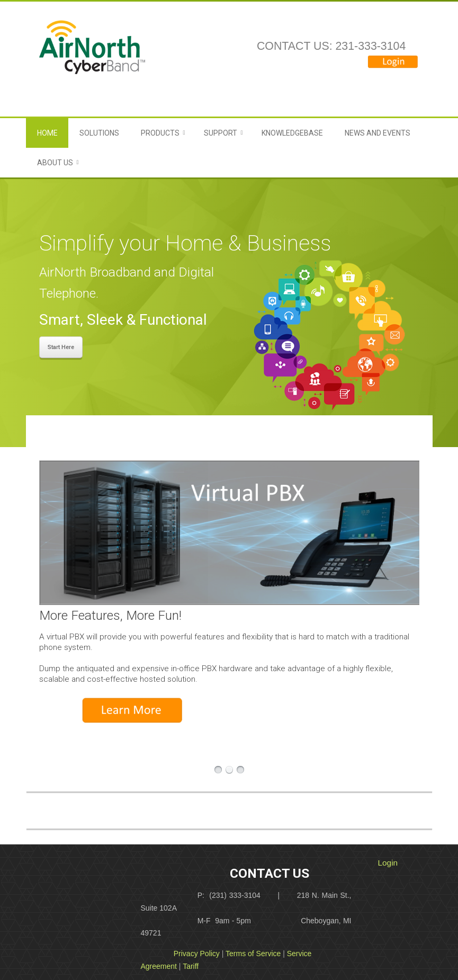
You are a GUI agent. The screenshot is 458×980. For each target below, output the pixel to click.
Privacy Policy (197, 954)
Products (160, 133)
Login (388, 863)
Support (221, 133)
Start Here (61, 347)
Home (47, 133)
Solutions (99, 133)
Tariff (191, 966)
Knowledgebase (292, 133)
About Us (55, 163)
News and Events (378, 133)
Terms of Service (253, 954)
